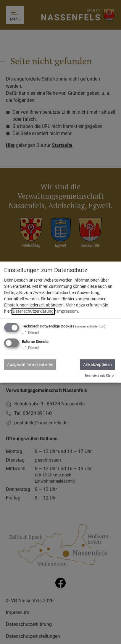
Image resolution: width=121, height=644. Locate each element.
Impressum (67, 311)
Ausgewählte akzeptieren (30, 364)
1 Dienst (31, 333)
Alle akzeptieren (97, 364)
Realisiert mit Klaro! (100, 376)
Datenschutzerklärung (33, 311)
